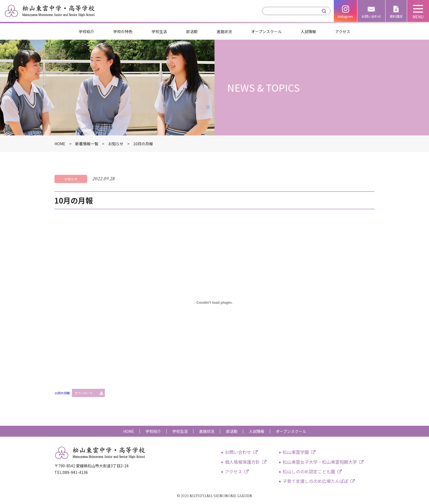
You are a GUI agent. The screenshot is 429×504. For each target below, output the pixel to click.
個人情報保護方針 (242, 462)
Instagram (345, 16)
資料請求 (396, 16)
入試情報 (308, 31)
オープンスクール (266, 31)
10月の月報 (62, 393)
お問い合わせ (371, 16)
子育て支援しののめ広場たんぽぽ (315, 481)
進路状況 (224, 31)
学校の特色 (123, 31)
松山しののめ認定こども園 (309, 471)
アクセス (343, 31)
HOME (129, 431)
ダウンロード (84, 393)
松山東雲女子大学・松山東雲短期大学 (320, 462)
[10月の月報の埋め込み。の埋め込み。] (215, 302)
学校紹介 (86, 31)
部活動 (192, 31)
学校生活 (159, 31)
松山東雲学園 (296, 452)
